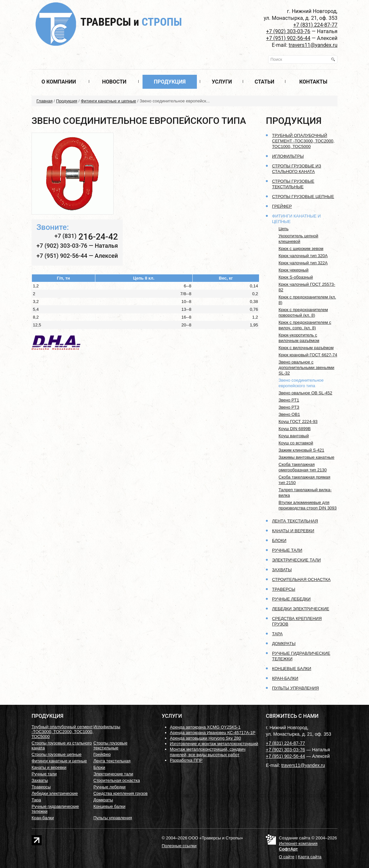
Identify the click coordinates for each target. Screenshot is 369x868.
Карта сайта (309, 857)
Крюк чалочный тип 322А (303, 263)
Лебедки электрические (301, 609)
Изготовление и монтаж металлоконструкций (214, 744)
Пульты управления (295, 688)
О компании (59, 82)
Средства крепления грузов (121, 793)
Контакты (313, 82)
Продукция (170, 82)
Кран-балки (285, 678)
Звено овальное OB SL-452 (305, 393)
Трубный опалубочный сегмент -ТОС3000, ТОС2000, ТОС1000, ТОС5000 (303, 141)
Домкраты (284, 644)
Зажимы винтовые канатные (306, 457)
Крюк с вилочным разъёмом (306, 348)
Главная (44, 101)
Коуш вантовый (294, 436)
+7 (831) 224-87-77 (315, 25)
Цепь (284, 229)
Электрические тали (296, 560)
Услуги (222, 82)
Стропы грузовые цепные (303, 197)
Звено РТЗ (289, 407)
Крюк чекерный (294, 270)
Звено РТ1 (289, 400)
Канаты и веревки (293, 531)
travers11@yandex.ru (313, 45)
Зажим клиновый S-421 (301, 450)
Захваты (282, 570)
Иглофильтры (288, 156)
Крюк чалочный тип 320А (303, 256)
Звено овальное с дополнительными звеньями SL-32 (306, 368)
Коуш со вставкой (296, 443)
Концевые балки (292, 669)
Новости (114, 82)
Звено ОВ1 (289, 414)
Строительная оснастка (301, 579)
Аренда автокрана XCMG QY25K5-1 (205, 727)
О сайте (287, 857)
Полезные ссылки (179, 846)
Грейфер (282, 206)
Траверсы (131, 22)
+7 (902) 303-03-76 (288, 31)
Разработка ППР (186, 760)
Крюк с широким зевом (301, 249)
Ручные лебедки (291, 599)
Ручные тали (287, 550)
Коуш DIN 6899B (295, 429)
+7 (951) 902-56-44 (288, 38)
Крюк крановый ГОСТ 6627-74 (308, 355)
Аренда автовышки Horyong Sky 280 (205, 738)
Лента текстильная (295, 521)
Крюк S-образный (296, 277)
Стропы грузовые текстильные (110, 745)
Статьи (265, 82)
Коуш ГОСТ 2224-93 (298, 421)
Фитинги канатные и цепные (108, 101)
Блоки (279, 540)
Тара (277, 634)
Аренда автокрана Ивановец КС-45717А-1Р (213, 733)
